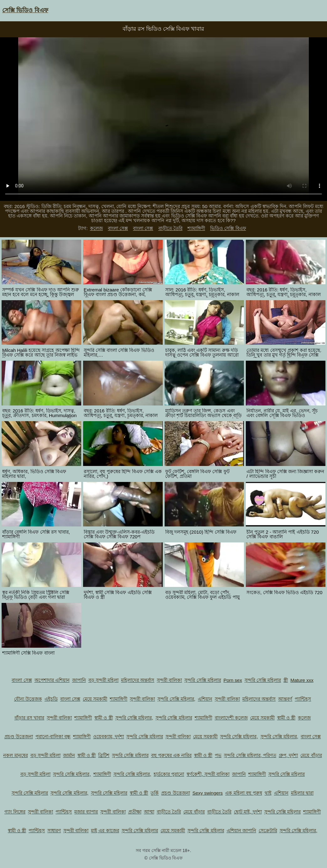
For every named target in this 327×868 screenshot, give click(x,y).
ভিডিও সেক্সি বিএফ (228, 228)
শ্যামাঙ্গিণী (196, 228)
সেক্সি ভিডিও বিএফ (25, 10)
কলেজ (96, 228)
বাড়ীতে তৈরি (170, 228)
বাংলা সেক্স (118, 228)
